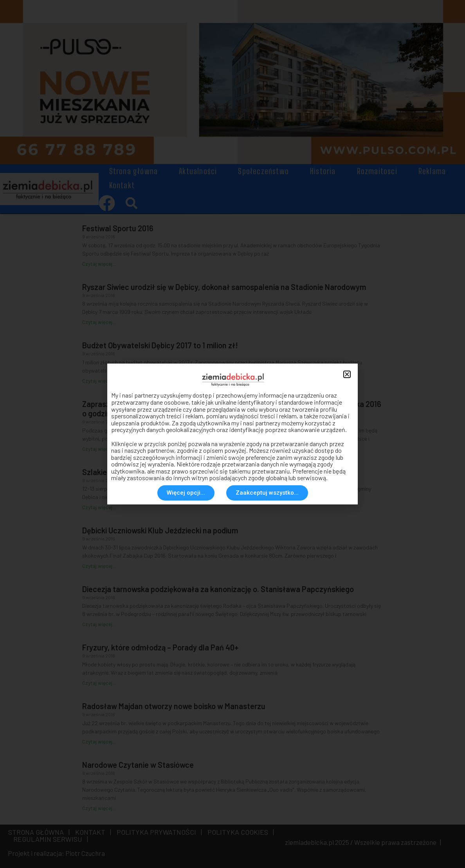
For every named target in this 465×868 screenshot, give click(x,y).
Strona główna (134, 171)
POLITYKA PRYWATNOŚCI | (158, 832)
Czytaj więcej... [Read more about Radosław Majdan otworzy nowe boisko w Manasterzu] (99, 742)
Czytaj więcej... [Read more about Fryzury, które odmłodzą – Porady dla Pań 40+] (99, 683)
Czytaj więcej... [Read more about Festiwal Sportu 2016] (99, 264)
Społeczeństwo (263, 171)
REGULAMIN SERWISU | (49, 839)
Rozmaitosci (377, 171)
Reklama (432, 171)
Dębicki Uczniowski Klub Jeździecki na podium (160, 530)
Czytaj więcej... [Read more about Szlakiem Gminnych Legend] (99, 507)
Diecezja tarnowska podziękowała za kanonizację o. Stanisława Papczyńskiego (218, 589)
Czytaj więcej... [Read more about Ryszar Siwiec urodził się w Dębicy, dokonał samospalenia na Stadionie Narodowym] (99, 322)
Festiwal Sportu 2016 (118, 228)
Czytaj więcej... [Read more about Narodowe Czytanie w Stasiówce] (99, 808)
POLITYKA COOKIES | (239, 832)
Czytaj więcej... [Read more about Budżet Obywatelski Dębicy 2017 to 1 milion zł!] (99, 381)
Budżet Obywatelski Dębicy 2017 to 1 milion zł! (160, 345)
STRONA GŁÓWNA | (39, 832)
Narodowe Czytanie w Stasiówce (138, 765)
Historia (323, 171)
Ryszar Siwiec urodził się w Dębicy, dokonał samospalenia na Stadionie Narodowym (224, 287)
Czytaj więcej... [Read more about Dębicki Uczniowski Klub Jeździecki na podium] (99, 566)
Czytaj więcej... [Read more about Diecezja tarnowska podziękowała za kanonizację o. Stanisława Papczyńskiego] (99, 624)
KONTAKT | (92, 832)
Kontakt (122, 185)
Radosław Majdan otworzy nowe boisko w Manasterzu (174, 706)
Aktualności (198, 171)
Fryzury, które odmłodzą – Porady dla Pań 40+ (160, 647)
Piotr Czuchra (85, 853)
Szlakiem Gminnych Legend (129, 472)
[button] (132, 203)
